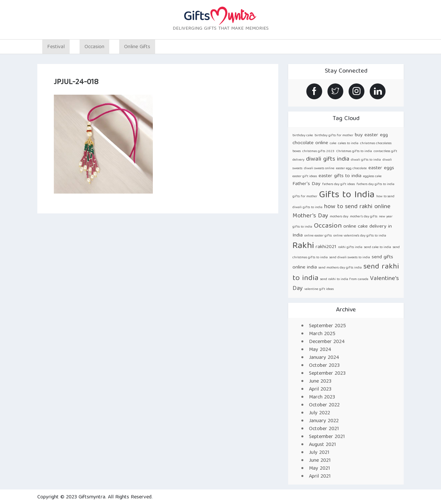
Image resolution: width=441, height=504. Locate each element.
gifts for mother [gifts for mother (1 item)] (305, 197)
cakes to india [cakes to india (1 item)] (348, 143)
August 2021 (322, 445)
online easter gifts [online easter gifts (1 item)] (318, 236)
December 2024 (327, 342)
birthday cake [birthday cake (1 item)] (303, 136)
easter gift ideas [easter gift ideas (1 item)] (305, 176)
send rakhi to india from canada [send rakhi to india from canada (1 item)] (344, 279)
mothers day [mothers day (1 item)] (339, 217)
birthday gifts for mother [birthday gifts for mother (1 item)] (334, 136)
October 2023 (324, 366)
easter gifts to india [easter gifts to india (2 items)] (340, 176)
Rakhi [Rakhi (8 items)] (303, 246)
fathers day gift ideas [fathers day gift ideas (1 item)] (339, 184)
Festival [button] (56, 47)
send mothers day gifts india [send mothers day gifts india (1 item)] (340, 268)
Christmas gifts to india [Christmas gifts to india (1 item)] (354, 151)
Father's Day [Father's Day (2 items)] (306, 184)
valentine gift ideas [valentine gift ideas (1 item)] (319, 289)
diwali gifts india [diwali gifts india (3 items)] (328, 159)
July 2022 (320, 413)
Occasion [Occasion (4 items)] (328, 226)
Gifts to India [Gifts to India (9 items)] (347, 195)
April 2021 (320, 477)
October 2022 (324, 405)
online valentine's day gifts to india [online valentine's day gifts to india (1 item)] (360, 236)
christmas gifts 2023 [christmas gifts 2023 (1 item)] (318, 151)
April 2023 (320, 390)
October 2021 (324, 429)
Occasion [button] (94, 47)
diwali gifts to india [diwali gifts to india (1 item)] (366, 160)
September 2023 (327, 374)
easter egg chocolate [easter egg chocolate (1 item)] (351, 169)
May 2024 (320, 350)
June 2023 (320, 382)
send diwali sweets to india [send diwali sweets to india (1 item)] (350, 258)
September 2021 (327, 437)
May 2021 (320, 469)
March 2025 (322, 334)
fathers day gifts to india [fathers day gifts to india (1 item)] (375, 184)
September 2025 (327, 326)
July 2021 (319, 453)
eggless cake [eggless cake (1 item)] (372, 176)
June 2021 (320, 461)
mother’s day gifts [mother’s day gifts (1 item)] (364, 217)
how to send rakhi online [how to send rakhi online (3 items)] (357, 207)
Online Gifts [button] (137, 47)
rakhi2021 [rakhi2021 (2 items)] (326, 247)
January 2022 (324, 421)
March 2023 (322, 397)
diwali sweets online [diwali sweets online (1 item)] (319, 169)
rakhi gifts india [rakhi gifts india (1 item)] (350, 247)
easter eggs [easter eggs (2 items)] (381, 168)
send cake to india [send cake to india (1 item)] (378, 247)
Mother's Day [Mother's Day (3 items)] (310, 216)
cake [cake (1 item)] (333, 143)
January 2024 (324, 358)
